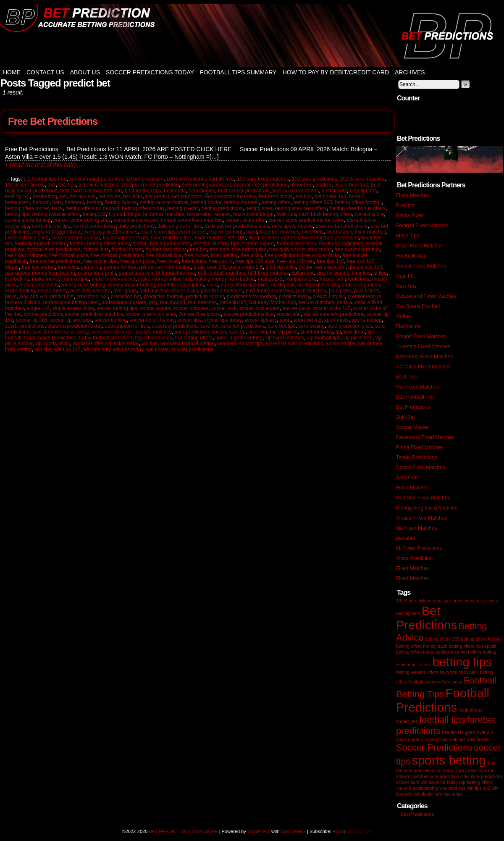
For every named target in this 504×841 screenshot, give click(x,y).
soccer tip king (111, 320)
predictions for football (251, 297)
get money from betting (165, 267)
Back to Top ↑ (360, 831)
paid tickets (367, 291)
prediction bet (126, 297)
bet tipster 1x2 (330, 197)
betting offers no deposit (92, 208)
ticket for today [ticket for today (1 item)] (443, 782)
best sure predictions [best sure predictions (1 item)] (453, 601)
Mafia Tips (408, 236)
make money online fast (165, 279)
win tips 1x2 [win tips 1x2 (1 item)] (478, 788)
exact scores (192, 232)
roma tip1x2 (233, 302)
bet (64, 197)
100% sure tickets (25, 185)
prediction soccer (205, 297)
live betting (17, 279)
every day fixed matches (110, 232)
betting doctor (206, 202)
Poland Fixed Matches (421, 336)
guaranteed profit (97, 273)
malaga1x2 (270, 279)
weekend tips (341, 344)
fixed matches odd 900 (274, 238)
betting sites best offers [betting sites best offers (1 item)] (458, 652)
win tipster (157, 350)
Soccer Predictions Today (150, 72)
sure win (258, 332)
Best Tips (406, 377)
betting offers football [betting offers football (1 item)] (482, 639)
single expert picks (73, 308)
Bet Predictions (276, 197)
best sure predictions (295, 191)
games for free (120, 267)
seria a (344, 302)
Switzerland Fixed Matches (426, 296)
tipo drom (354, 332)
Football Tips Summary (238, 72)
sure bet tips (282, 326)
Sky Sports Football (418, 306)
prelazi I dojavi (329, 297)
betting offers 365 (313, 202)
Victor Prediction (414, 558)
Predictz (405, 205)
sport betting (307, 320)
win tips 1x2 (67, 350)
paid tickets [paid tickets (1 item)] (478, 739)
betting (94, 202)
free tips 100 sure (255, 261)
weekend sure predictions (294, 344)
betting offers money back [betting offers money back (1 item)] (422, 646)
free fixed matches (26, 255)
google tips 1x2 (365, 267)
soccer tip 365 (32, 320)
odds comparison (361, 285)
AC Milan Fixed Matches (423, 367)
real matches (203, 302)
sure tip (237, 332)
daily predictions (136, 226)
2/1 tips (129, 185)
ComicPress (293, 831)
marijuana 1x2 (301, 279)
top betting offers (194, 338)
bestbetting (45, 197)
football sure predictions (54, 250)
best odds (175, 191)
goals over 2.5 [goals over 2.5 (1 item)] (479, 732)
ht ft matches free (176, 273)
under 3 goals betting (239, 338)
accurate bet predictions (261, 185)
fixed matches (370, 232)
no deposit (283, 285)
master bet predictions (344, 279)
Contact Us (45, 72)
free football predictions (117, 255)
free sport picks (137, 261)
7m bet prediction (160, 185)
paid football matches (269, 291)
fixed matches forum (126, 238)
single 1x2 (38, 308)
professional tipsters (124, 302)
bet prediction (187, 197)
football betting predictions (161, 244)
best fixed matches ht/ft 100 (91, 191)
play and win (33, 297)
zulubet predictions (192, 350)
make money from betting (60, 279)
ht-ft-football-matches (222, 273)
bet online (109, 197)
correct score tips (51, 226)
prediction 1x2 (92, 297)
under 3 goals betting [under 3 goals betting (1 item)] (417, 788)
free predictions (282, 255)
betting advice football (164, 202)
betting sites (259, 208)
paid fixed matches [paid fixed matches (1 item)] (447, 739)
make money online (113, 279)
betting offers (276, 202)
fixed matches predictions (330, 238)
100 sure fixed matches (263, 179)
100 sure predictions (315, 179)
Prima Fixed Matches (420, 447)
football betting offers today (99, 244)
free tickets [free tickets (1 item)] (453, 732)
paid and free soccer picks (169, 291)
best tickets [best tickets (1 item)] (487, 601)
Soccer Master (412, 427)
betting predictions (222, 208)
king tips (362, 273)
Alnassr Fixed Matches (421, 518)
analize (323, 185)
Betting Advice (121, 202)
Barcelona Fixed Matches (424, 357)
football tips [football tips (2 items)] (442, 720)
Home (12, 72)
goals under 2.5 (245, 267)
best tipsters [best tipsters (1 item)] (408, 613)
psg (153, 302)
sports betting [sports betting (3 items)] (449, 760)
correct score (369, 214)
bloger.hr (138, 214)
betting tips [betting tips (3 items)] (462, 662)
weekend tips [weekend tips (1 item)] (452, 788)
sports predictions (25, 326)
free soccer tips (100, 261)
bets (57, 202)
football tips (96, 250)
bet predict (157, 197)
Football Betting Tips (217, 244)
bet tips (304, 197)
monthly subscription (181, 285)
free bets (219, 250)
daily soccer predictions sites (237, 226)
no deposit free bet (318, 285)
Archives (410, 72)
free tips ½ (221, 261)
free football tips (164, 255)
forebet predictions (166, 250)
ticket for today (316, 332)
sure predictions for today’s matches (131, 332)
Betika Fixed (410, 216)
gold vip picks (281, 267)
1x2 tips (67, 185)
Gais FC (405, 276)
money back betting (84, 285)
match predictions (39, 285)
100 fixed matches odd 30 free (200, 179)
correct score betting (28, 220)
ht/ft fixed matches (268, 273)
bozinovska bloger (254, 214)
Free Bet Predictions (53, 121)
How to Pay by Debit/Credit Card (336, 72)
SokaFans (407, 478)
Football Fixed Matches (422, 226)
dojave (305, 226)
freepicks (68, 267)
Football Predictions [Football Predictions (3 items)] (443, 700)
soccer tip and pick (71, 320)
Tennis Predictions (416, 457)
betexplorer (17, 202)
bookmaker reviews (209, 214)
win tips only (97, 350)
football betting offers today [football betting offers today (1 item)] (436, 682)
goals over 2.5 (209, 267)
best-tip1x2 (17, 197)
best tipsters (364, 191)
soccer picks (297, 308)
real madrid (173, 302)
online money (53, 291)
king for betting (333, 273)
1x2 (51, 185)
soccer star (289, 314)
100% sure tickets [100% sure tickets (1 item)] (414, 601)
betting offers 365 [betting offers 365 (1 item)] (442, 639)
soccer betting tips (117, 308)
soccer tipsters (261, 320)
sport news (336, 320)
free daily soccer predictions (301, 250)
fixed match (339, 232)
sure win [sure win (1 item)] (419, 782)
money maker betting (131, 285)
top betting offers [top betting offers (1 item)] (476, 782)
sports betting (367, 320)
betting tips (17, 214)
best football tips (143, 191)
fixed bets (313, 232)
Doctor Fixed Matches (421, 468)
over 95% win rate (90, 291)
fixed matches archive (76, 238)
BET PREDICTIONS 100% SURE (252, 36)
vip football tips (324, 338)
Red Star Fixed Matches (423, 498)
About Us (85, 72)
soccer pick (224, 308)
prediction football (163, 297)
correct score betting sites (82, 220)
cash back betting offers (326, 214)
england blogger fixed (56, 232)
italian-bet (302, 273)
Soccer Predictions (200, 314)
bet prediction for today (230, 197)
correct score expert (136, 220)
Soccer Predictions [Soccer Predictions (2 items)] (434, 748)
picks (11, 297)
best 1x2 (358, 185)
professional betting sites (71, 302)
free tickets (194, 261)
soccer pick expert (260, 308)
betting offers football (358, 202)
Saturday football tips (272, 302)
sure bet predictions (243, 326)
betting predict (183, 208)
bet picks (133, 197)
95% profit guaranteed (206, 185)
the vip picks (284, 332)
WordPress (259, 831)
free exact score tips (357, 250)
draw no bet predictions (342, 226)
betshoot (74, 202)
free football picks (69, 255)
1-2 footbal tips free (45, 179)
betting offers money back (34, 208)
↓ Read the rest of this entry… (44, 165)
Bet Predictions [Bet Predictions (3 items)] (427, 618)
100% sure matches (362, 179)
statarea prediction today (75, 326)
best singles (202, 191)
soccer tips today (223, 320)
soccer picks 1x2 (332, 308)
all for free (301, 185)
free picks (251, 255)
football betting (50, 244)
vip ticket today (123, 344)
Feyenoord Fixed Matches (425, 437)
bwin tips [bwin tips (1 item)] (448, 672)
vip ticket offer (88, 344)
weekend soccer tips (240, 344)
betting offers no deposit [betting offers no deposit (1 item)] (472, 646)
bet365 (357, 197)
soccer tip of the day (152, 320)
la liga (380, 273)
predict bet (62, 297)
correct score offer (246, 220)
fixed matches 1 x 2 (27, 238)
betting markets (241, 202)
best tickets (334, 191)
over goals (125, 291)
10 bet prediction (145, 179)
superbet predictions (175, 326)
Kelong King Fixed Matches (427, 508)
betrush (41, 202)
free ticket (168, 261)
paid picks (340, 291)
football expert (258, 244)
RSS (337, 831)
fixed (251, 232)
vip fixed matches (285, 338)
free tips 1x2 (330, 261)
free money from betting (211, 255)
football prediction (297, 244)
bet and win (83, 197)
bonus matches (167, 214)
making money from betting (224, 279)
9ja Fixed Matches (416, 528)
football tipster (127, 250)
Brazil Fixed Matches (419, 246)
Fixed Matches (412, 195)
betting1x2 (94, 214)
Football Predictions (341, 244)
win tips (43, 350)
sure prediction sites (350, 326)
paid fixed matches (222, 291)
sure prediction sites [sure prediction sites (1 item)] (450, 776)
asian (340, 185)
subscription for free (127, 326)
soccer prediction (43, 314)
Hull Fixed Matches (417, 387)
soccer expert (155, 308)
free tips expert (38, 267)
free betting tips (249, 250)
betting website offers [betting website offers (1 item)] (417, 672)
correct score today (94, 226)
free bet (198, 250)
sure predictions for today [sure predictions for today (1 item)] (429, 770)
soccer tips (189, 320)
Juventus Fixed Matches (423, 347)
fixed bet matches (279, 232)
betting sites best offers (301, 208)
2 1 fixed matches (98, 185)
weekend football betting (188, 344)
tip (338, 332)
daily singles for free (180, 226)
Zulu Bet (406, 417)
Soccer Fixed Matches (421, 266)
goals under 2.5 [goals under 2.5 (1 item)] (411, 739)
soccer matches (191, 308)
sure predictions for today (60, 332)
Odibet (403, 316)
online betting (20, 291)
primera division (23, 302)
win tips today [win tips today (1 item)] (449, 794)
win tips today (128, 350)
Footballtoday (411, 256)
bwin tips (286, 214)
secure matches (316, 302)
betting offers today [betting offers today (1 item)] (415, 652)
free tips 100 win (295, 261)
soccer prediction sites (151, 314)
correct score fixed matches (192, 220)
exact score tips (158, 232)
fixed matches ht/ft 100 (220, 238)
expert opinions (226, 232)
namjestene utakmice (245, 285)
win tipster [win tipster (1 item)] (424, 794)
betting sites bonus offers (358, 208)
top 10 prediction (154, 338)
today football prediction (106, 338)
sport (285, 320)
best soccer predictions (244, 191)
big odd (117, 214)
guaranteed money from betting (40, 273)
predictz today (294, 297)
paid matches (311, 291)
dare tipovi (283, 226)
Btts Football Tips (415, 397)
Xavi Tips (406, 286)
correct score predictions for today (306, 220)
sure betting (311, 326)
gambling (91, 267)
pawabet (406, 538)
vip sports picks (52, 344)
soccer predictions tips (249, 314)
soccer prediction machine (94, 314)
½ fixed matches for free (96, 179)
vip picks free (358, 338)
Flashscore (408, 326)
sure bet (209, 326)
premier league (365, 297)
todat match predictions (50, 338)
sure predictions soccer (201, 332)
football (23, 244)
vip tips (150, 344)
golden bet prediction (322, 267)
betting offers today (143, 208)
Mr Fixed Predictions (419, 548)
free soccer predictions (55, 261)
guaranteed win (136, 273)
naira (212, 285)
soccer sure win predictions (334, 314)
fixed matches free (172, 238)
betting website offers (56, 214)
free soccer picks (321, 255)
